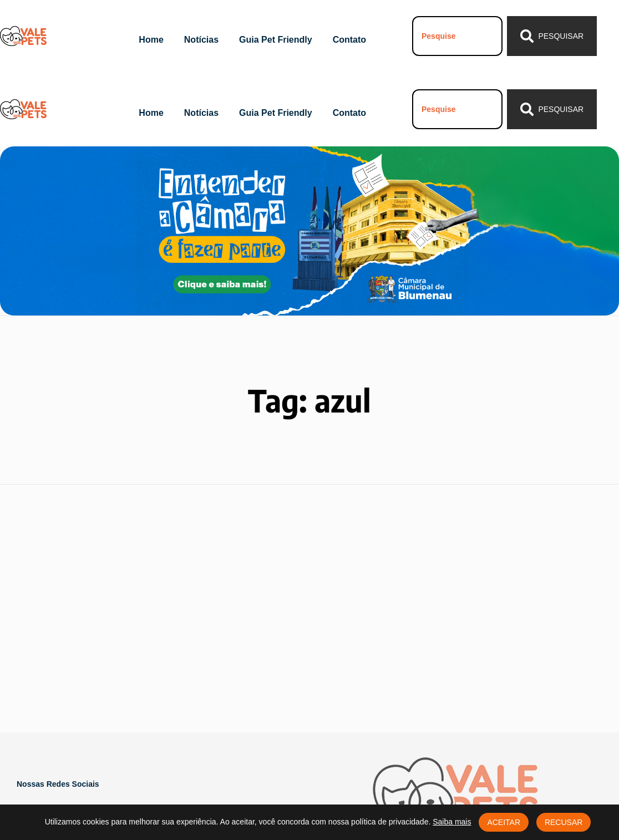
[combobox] (457, 36)
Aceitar (504, 822)
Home (151, 40)
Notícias (201, 40)
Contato (349, 40)
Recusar (564, 822)
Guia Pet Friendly (276, 40)
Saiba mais (452, 822)
